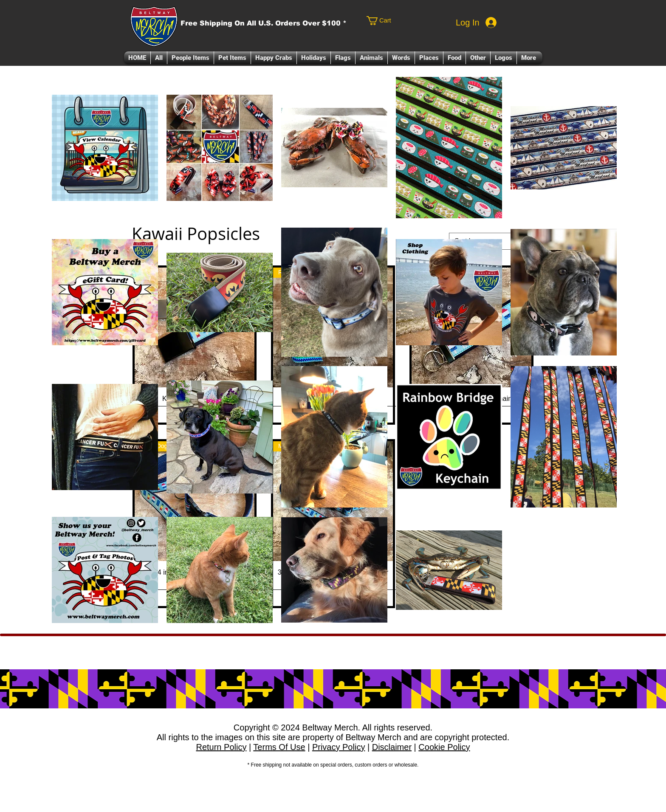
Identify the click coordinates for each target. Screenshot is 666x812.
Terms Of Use (279, 747)
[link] (398, 21)
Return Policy (221, 747)
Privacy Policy (339, 747)
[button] (190, 58)
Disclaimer (392, 747)
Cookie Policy (444, 747)
